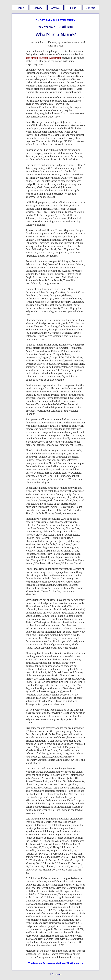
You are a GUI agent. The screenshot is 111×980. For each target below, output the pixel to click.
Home (20, 8)
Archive (55, 8)
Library (38, 8)
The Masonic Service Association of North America (55, 963)
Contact (91, 8)
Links (73, 8)
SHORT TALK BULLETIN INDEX (55, 20)
